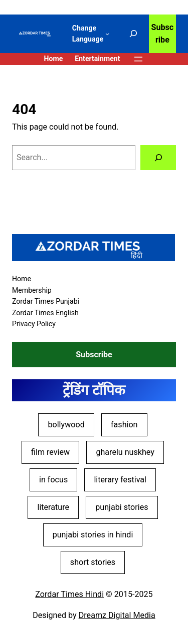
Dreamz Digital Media (117, 615)
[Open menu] (138, 59)
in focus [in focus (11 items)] (53, 480)
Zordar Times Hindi (69, 594)
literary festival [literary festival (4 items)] (120, 480)
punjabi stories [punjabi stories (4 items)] (122, 507)
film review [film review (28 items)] (50, 452)
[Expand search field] (133, 34)
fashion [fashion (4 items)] (124, 425)
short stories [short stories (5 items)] (93, 562)
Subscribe (163, 34)
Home (53, 59)
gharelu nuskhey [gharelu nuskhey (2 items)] (125, 452)
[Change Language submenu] (107, 34)
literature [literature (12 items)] (53, 507)
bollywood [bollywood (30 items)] (66, 425)
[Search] (158, 158)
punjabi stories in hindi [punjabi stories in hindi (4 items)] (93, 535)
